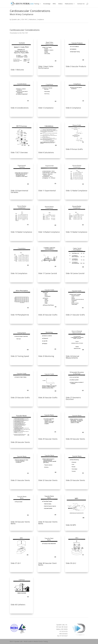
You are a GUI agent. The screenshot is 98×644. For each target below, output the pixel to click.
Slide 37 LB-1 (16, 563)
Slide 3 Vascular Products (76, 66)
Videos (60, 4)
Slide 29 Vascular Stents (48, 439)
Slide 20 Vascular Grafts (48, 315)
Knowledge (47, 4)
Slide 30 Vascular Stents (75, 439)
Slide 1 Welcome (17, 70)
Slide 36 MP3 (71, 525)
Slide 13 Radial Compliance (21, 232)
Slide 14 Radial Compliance (49, 232)
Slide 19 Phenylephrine (20, 315)
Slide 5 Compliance (46, 108)
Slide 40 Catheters (18, 605)
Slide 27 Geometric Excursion (73, 398)
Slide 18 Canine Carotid (75, 273)
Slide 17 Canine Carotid (48, 273)
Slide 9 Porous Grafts (74, 149)
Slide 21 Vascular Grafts (75, 315)
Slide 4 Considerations (20, 108)
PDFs (54, 4)
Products (27, 4)
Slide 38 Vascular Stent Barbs (47, 564)
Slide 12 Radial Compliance (77, 191)
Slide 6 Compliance (73, 108)
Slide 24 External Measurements (72, 357)
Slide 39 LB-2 (71, 563)
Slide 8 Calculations (46, 152)
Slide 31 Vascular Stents (20, 480)
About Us (17, 4)
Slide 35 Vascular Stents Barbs (48, 523)
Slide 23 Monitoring (46, 356)
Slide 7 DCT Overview (19, 152)
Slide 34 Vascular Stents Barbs (20, 523)
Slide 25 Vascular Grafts (20, 398)
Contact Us (81, 4)
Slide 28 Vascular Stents (20, 442)
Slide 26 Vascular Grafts (48, 398)
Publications (69, 4)
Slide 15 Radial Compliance (77, 232)
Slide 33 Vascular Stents (75, 480)
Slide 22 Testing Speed (20, 356)
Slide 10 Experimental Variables (19, 191)
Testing (36, 4)
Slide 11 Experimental (47, 191)
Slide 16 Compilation (19, 273)
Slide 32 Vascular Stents (48, 480)
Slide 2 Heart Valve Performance (46, 67)
